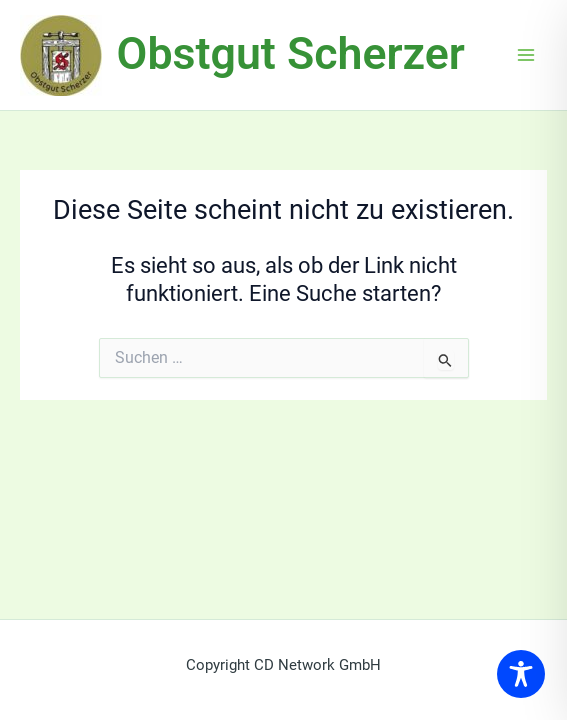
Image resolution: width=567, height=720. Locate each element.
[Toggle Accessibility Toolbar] (521, 674)
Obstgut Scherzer (291, 54)
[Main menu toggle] (526, 55)
